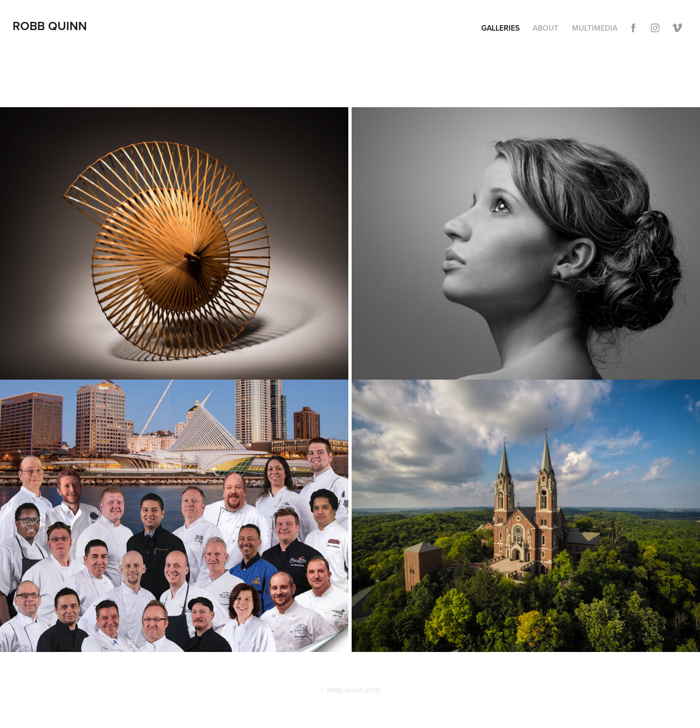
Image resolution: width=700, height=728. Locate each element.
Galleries (500, 28)
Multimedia (595, 28)
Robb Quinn (50, 26)
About (546, 28)
